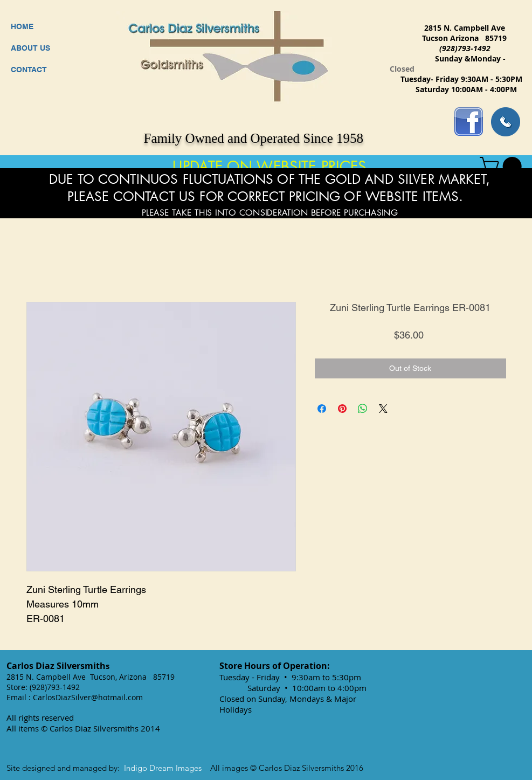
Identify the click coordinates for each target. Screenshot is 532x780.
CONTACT (29, 70)
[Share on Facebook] (322, 409)
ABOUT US (30, 48)
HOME (22, 26)
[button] (503, 166)
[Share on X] (383, 409)
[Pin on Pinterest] (342, 409)
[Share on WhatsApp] (363, 409)
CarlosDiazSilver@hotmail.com (88, 697)
